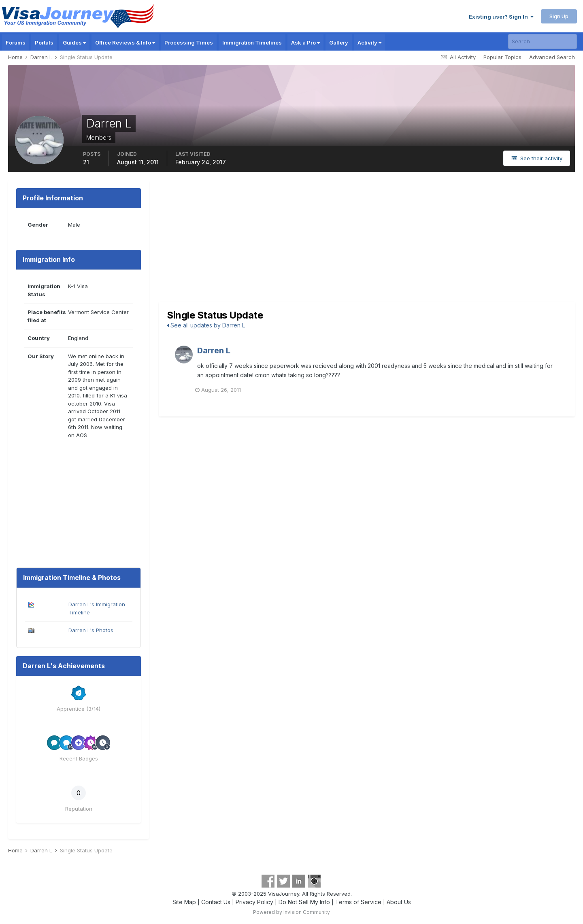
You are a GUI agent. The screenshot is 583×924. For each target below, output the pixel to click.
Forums (16, 42)
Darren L (214, 350)
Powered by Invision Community (291, 912)
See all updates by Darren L (206, 325)
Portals (44, 42)
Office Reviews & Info (125, 42)
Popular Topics (502, 57)
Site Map (184, 902)
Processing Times (189, 42)
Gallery (339, 42)
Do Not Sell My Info (304, 902)
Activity (369, 42)
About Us (399, 902)
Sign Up (559, 16)
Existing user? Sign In (501, 17)
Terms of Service (358, 902)
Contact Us (216, 902)
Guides (74, 42)
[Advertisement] (367, 241)
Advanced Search (552, 57)
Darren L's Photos (91, 630)
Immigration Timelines (252, 42)
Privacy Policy (254, 902)
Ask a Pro (305, 42)
